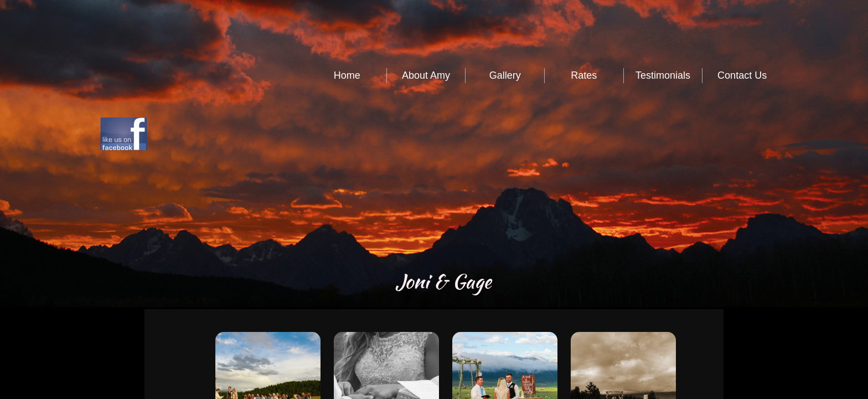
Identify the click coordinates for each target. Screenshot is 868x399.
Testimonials (663, 75)
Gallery (505, 75)
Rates (584, 75)
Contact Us (742, 75)
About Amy (426, 75)
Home (347, 75)
